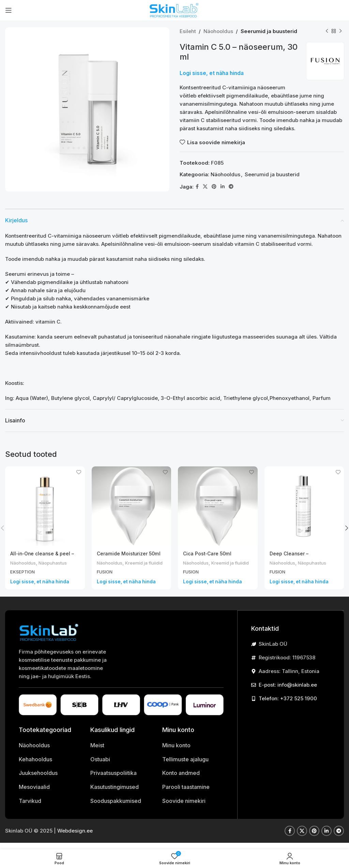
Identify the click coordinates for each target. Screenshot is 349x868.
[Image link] (49, 638)
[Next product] (340, 31)
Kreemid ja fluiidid (119, 570)
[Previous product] (327, 31)
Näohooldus (218, 31)
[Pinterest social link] (214, 187)
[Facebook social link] (197, 187)
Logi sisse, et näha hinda (212, 73)
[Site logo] (174, 10)
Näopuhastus (58, 563)
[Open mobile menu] (9, 10)
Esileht (188, 31)
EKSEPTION (24, 572)
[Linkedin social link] (223, 187)
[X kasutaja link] (205, 187)
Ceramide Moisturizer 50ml (131, 553)
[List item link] (49, 752)
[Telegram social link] (231, 187)
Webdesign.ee (75, 837)
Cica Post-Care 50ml (209, 553)
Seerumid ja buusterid (269, 31)
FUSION (106, 578)
